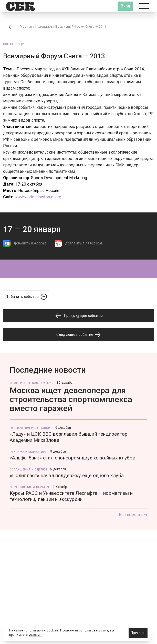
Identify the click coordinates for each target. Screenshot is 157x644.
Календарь (44, 27)
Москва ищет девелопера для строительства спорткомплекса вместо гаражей (71, 399)
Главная (26, 27)
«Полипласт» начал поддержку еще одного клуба (67, 475)
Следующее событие (78, 335)
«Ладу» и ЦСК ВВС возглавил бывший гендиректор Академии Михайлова (69, 437)
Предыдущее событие (78, 316)
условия (35, 635)
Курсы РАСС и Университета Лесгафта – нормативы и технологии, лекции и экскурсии (71, 496)
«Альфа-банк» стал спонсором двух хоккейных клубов (73, 458)
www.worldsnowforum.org (38, 197)
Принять (138, 633)
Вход (125, 6)
